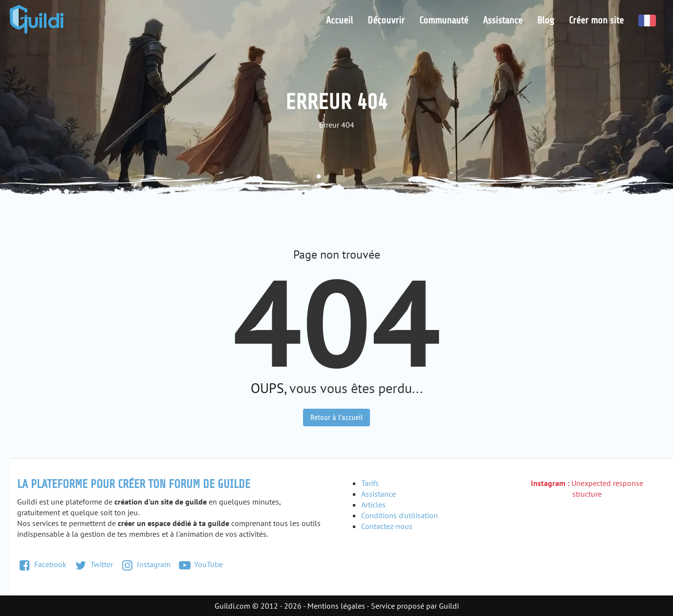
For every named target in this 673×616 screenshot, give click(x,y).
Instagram (145, 564)
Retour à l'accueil (336, 418)
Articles (373, 505)
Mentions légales (336, 606)
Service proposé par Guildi (415, 606)
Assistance (503, 20)
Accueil (339, 20)
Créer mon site (596, 20)
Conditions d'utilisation (400, 515)
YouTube (200, 564)
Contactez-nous (387, 526)
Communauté (444, 20)
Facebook (42, 564)
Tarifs (370, 483)
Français (647, 21)
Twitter (93, 564)
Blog (546, 20)
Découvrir (386, 20)
